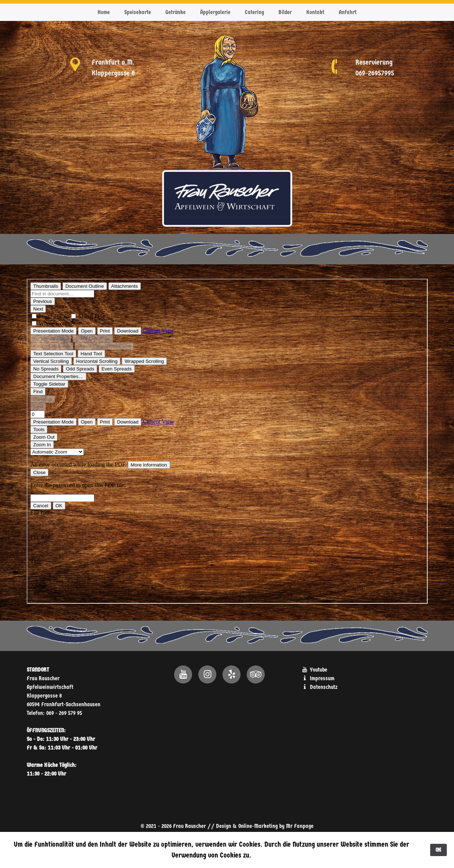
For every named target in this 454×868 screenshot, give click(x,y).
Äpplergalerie (215, 12)
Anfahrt (348, 12)
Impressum (318, 678)
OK (438, 850)
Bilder (285, 12)
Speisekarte (138, 12)
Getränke (176, 12)
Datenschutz (320, 687)
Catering (254, 12)
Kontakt (315, 12)
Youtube (314, 670)
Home (104, 12)
